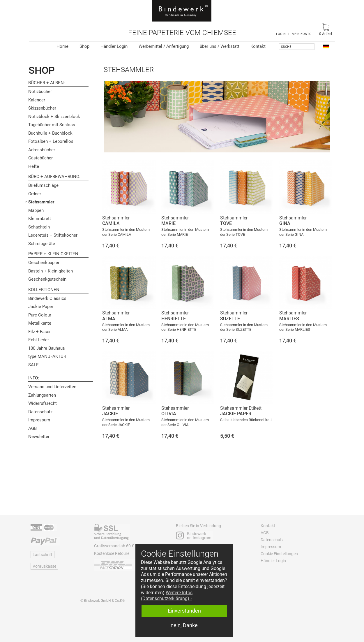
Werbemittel (164, 46)
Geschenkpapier (44, 263)
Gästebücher (40, 158)
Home (62, 46)
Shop (84, 46)
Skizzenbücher (42, 108)
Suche (286, 47)
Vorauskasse (44, 566)
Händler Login (114, 46)
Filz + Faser (39, 332)
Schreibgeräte (42, 244)
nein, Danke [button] (184, 625)
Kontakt (258, 46)
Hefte (34, 166)
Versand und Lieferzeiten (52, 387)
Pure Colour (40, 315)
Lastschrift (43, 555)
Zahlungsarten (42, 395)
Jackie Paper (41, 307)
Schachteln (39, 227)
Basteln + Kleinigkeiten (51, 271)
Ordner (35, 194)
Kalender (37, 100)
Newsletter (39, 437)
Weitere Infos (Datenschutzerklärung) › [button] (167, 596)
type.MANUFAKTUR (47, 356)
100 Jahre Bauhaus (47, 348)
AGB (32, 428)
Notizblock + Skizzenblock (54, 117)
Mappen (36, 210)
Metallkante (40, 323)
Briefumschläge (43, 185)
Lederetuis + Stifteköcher (53, 235)
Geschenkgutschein (47, 279)
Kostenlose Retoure (112, 553)
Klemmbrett (40, 219)
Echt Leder (39, 340)
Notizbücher (40, 92)
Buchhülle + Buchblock (50, 133)
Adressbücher (42, 150)
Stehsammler (41, 202)
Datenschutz (40, 412)
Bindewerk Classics (47, 298)
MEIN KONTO (302, 34)
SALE (33, 365)
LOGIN (281, 34)
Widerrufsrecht (43, 403)
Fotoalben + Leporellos (51, 141)
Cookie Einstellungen (279, 554)
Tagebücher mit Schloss (52, 125)
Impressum (39, 420)
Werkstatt (220, 46)
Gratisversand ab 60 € (114, 546)
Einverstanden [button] (184, 611)
